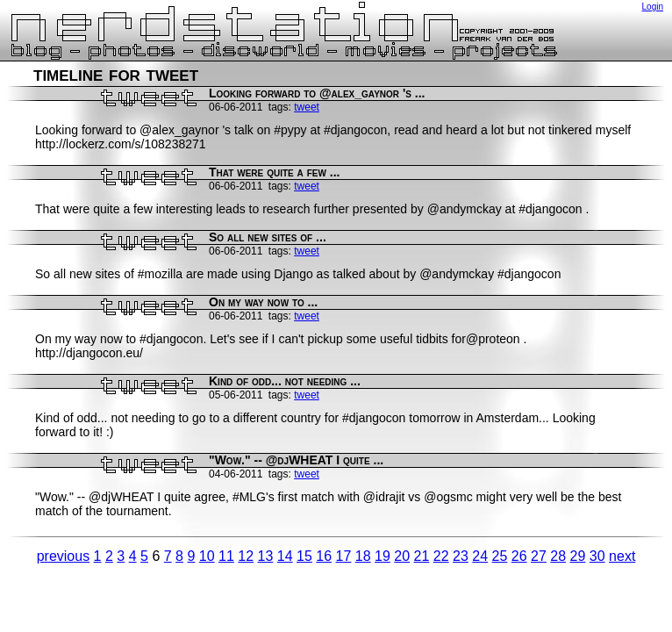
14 (285, 556)
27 (539, 556)
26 (519, 556)
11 (226, 556)
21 (422, 556)
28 (558, 556)
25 (500, 556)
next (622, 556)
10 (207, 556)
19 (382, 556)
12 (246, 556)
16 (324, 556)
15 (304, 556)
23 (461, 556)
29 (578, 556)
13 (266, 556)
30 (597, 556)
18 (363, 556)
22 (441, 556)
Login (653, 7)
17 (344, 556)
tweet (307, 107)
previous (63, 556)
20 (402, 556)
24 (480, 556)
